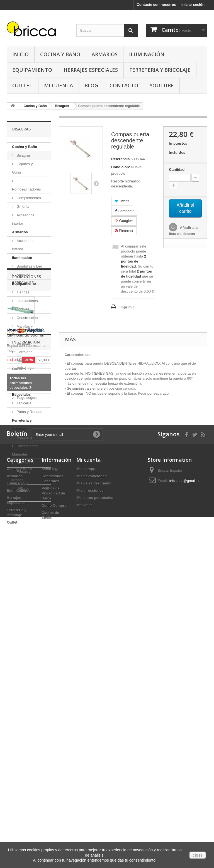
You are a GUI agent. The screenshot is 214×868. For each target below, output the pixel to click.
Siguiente (96, 183)
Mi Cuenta (59, 85)
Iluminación (147, 54)
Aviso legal (25, 679)
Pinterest (124, 231)
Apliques (23, 275)
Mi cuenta (89, 770)
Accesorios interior (23, 219)
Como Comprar (55, 816)
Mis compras (87, 779)
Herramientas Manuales (25, 450)
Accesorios (25, 463)
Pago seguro (27, 709)
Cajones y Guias (22, 168)
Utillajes (22, 489)
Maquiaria (24, 437)
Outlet (22, 85)
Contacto (124, 85)
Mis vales (84, 816)
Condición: (121, 167)
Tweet (122, 201)
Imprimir (127, 307)
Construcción (27, 318)
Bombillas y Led (29, 266)
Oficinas (23, 378)
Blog (91, 85)
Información (26, 655)
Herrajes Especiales (91, 70)
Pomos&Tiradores (26, 189)
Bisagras (23, 155)
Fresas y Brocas (21, 476)
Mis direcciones (90, 801)
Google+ (124, 221)
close (198, 855)
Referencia (120, 159)
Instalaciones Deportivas (25, 305)
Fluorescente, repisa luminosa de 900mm (26, 574)
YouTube (162, 85)
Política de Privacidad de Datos (53, 804)
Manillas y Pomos (22, 331)
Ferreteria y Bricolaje (160, 70)
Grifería (22, 207)
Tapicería (23, 403)
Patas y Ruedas (29, 412)
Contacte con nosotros (156, 5)
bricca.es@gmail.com (186, 791)
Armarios (105, 54)
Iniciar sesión (193, 5)
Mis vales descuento (94, 794)
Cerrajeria (24, 352)
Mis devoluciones (91, 787)
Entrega (23, 670)
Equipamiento (32, 70)
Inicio (20, 54)
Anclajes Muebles (21, 365)
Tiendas (22, 292)
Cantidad (177, 170)
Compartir (124, 211)
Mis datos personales (95, 808)
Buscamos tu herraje (33, 700)
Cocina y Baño (60, 54)
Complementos (28, 198)
